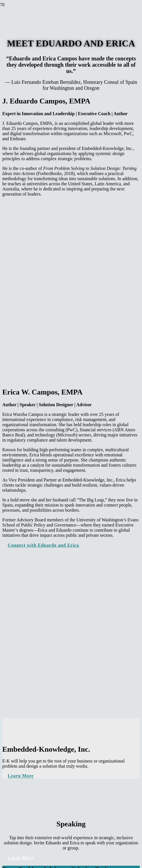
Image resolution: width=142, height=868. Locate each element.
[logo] (14, 40)
